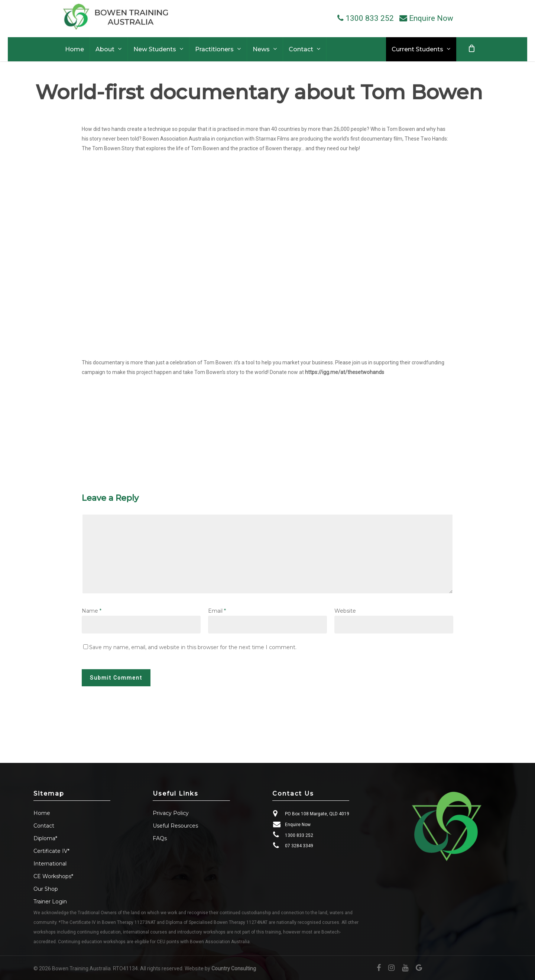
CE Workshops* (53, 876)
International (50, 864)
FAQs (160, 838)
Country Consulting (234, 968)
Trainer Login (50, 902)
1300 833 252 (299, 835)
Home (42, 813)
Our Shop (46, 889)
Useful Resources (175, 826)
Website (345, 611)
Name (92, 611)
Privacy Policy (171, 813)
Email (217, 611)
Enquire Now (298, 825)
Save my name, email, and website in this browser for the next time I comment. (193, 647)
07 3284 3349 (299, 846)
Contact (44, 826)
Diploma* (45, 838)
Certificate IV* (51, 851)
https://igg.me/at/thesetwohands (345, 372)
